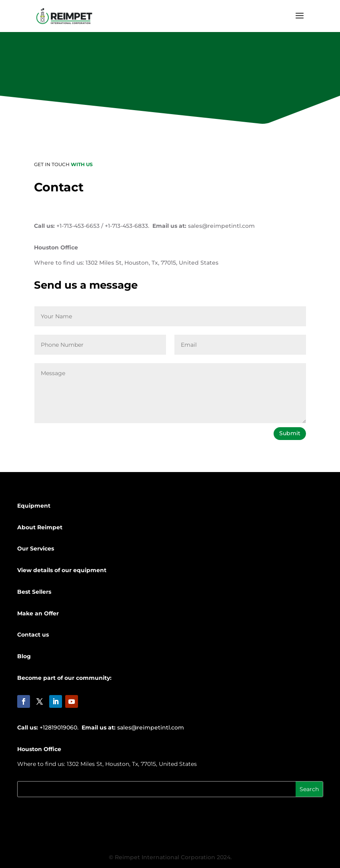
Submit (290, 433)
